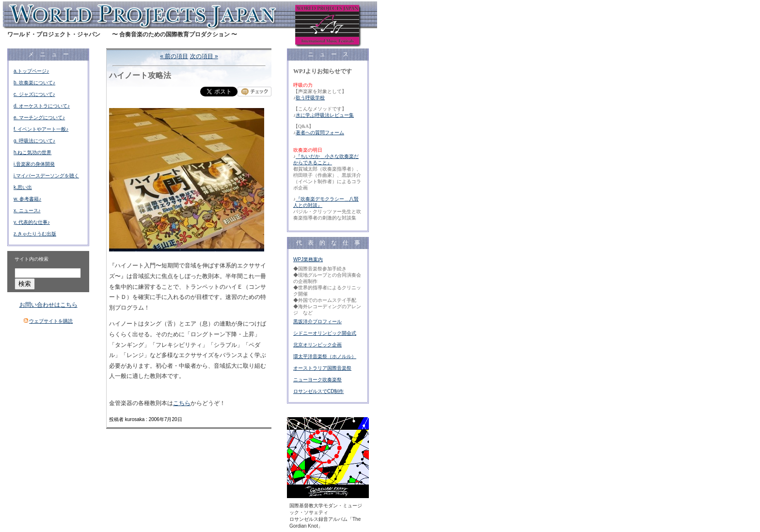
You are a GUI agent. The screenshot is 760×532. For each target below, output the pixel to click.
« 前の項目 (174, 56)
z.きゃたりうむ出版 (35, 234)
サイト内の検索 (32, 259)
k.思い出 (23, 187)
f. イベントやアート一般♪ (41, 129)
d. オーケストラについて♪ (42, 106)
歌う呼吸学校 (310, 98)
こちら (182, 403)
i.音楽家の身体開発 (34, 164)
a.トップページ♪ (31, 71)
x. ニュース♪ (27, 211)
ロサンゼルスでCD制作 (318, 391)
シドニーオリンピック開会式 (325, 333)
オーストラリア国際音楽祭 (322, 368)
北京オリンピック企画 (317, 345)
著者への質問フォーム (320, 133)
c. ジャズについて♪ (34, 94)
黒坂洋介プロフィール (317, 321)
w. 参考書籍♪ (27, 199)
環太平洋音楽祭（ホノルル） (325, 356)
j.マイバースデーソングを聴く (46, 176)
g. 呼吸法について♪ (34, 141)
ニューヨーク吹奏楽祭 (317, 380)
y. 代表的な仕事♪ (32, 222)
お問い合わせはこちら (48, 305)
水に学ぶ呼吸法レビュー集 (325, 115)
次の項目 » (204, 56)
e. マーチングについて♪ (39, 117)
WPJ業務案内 (308, 259)
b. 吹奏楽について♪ (34, 83)
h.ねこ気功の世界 (32, 152)
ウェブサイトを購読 (51, 321)
